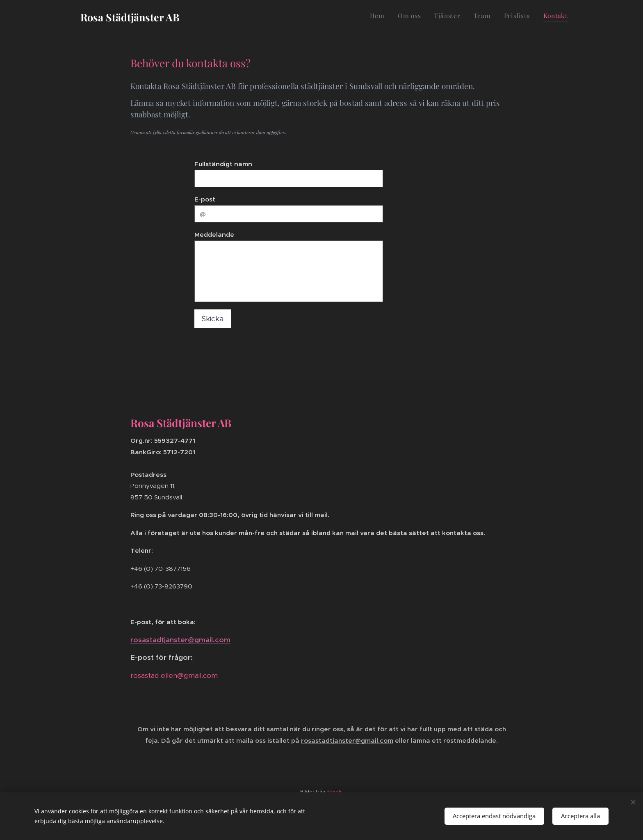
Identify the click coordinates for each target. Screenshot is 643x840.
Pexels (335, 791)
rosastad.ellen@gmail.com (175, 675)
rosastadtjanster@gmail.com (180, 640)
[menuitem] (504, 17)
